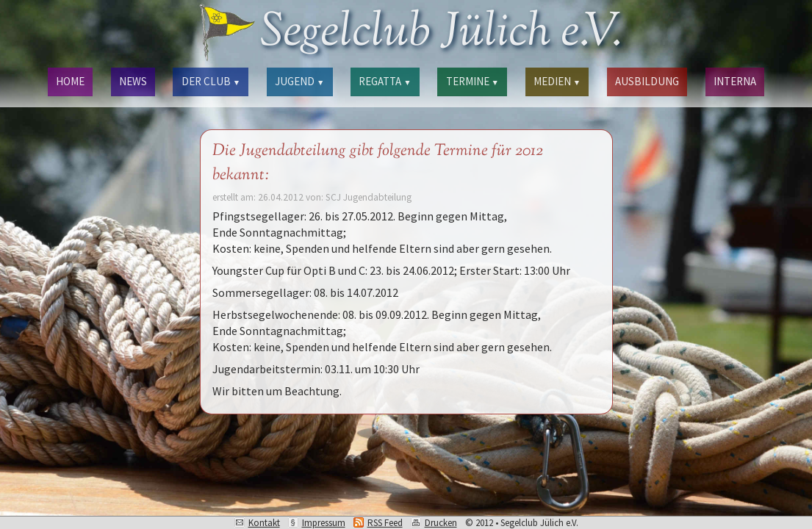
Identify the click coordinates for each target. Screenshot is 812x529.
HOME (70, 81)
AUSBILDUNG (647, 81)
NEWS (133, 81)
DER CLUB (211, 81)
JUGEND (299, 81)
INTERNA (735, 81)
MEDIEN (557, 81)
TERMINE (473, 81)
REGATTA (385, 81)
